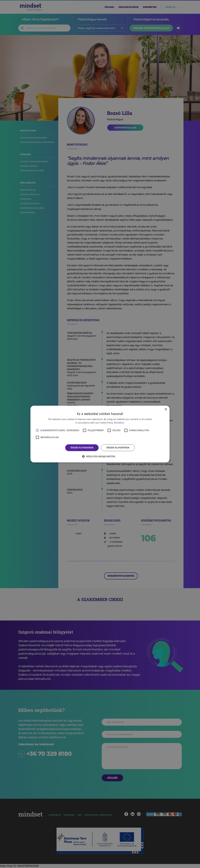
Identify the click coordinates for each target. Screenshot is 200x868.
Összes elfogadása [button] (82, 448)
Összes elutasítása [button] (118, 448)
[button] (100, 456)
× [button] (166, 409)
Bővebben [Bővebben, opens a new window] (119, 423)
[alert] (100, 434)
